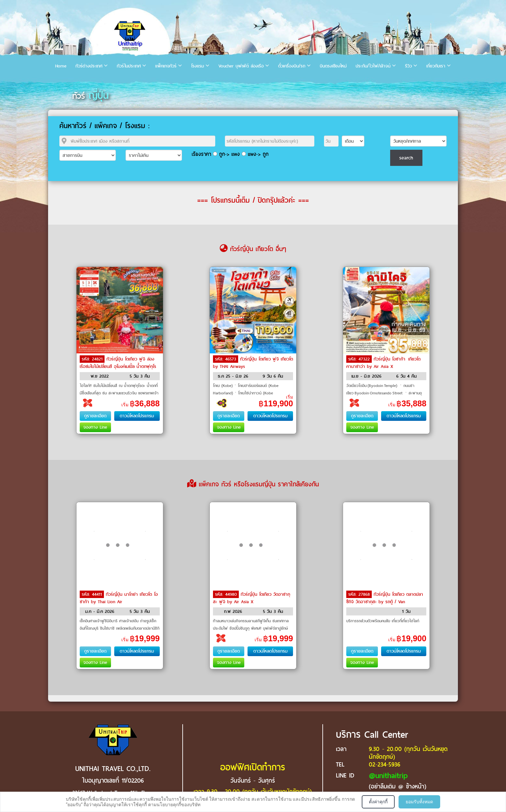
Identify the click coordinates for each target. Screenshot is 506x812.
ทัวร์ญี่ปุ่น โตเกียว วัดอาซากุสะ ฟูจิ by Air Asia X (252, 598)
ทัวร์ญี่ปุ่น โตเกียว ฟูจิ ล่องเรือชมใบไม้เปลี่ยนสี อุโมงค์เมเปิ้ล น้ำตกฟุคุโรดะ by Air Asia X (118, 366)
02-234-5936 (385, 764)
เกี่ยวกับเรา (436, 66)
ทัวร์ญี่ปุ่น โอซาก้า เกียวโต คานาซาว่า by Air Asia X (384, 363)
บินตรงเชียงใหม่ (333, 66)
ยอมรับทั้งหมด (419, 802)
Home (61, 66)
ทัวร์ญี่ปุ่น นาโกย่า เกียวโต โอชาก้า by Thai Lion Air (119, 598)
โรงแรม (197, 66)
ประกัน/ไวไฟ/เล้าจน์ (373, 66)
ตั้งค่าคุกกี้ (378, 802)
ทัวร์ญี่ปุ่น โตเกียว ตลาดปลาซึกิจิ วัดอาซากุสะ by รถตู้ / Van (385, 598)
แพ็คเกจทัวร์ (166, 66)
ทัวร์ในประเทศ (129, 66)
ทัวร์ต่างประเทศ (89, 66)
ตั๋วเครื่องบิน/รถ (292, 66)
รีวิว (408, 66)
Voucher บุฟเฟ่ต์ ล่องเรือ (241, 66)
